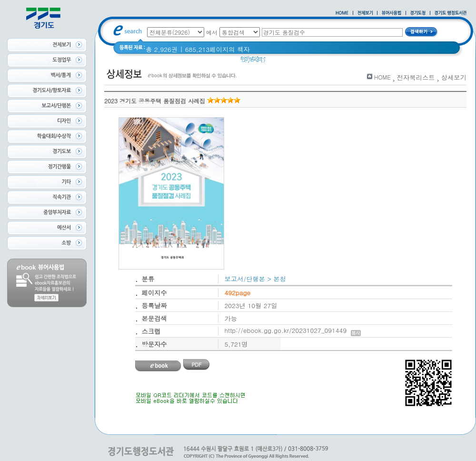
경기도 (301, 62)
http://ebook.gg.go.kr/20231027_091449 (293, 330)
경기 (278, 62)
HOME (382, 77)
